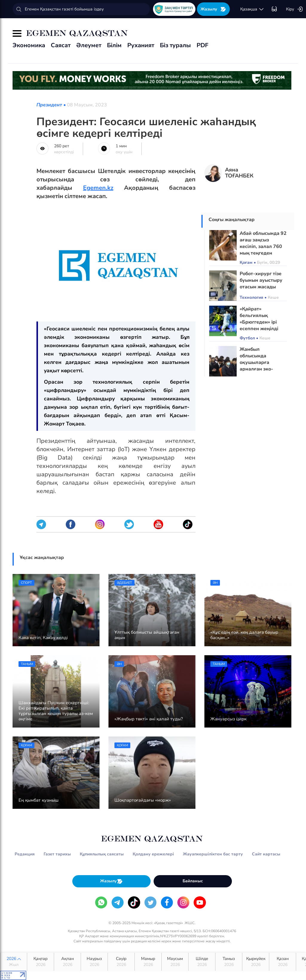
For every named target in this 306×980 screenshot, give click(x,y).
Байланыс (193, 881)
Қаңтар (40, 962)
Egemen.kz (98, 188)
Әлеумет (89, 45)
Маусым (175, 962)
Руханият (141, 45)
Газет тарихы (57, 854)
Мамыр (148, 962)
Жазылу (213, 9)
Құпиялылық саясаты (102, 854)
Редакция (25, 854)
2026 (14, 962)
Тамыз (229, 962)
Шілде (202, 962)
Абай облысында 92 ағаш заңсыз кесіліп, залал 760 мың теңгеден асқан (263, 246)
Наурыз (94, 962)
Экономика (29, 45)
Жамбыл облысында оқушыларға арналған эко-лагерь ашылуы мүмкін (258, 366)
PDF (202, 45)
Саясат (61, 45)
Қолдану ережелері (153, 854)
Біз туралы (175, 45)
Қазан (283, 962)
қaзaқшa (252, 9)
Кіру (294, 9)
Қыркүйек (256, 962)
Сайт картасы (266, 854)
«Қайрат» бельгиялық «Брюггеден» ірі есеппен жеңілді (259, 319)
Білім (114, 45)
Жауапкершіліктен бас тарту (213, 854)
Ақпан (67, 962)
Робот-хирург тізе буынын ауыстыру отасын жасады (261, 280)
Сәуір (121, 962)
